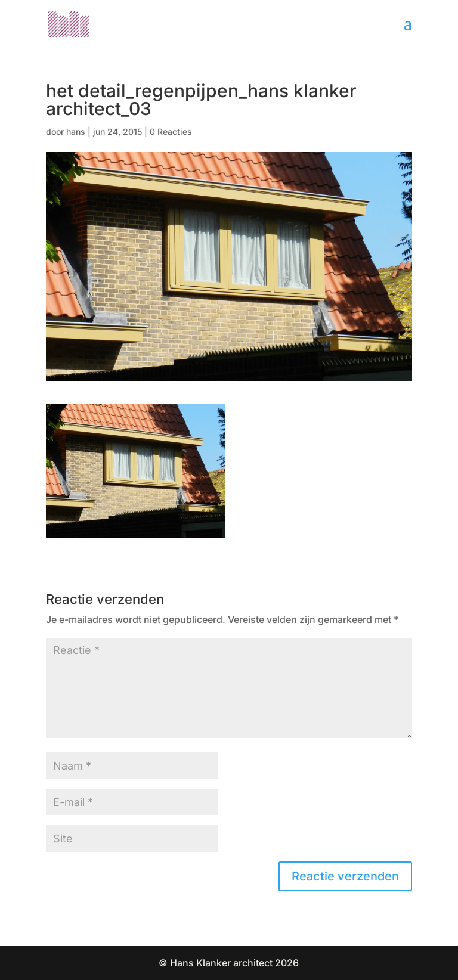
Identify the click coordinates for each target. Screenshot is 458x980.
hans (76, 131)
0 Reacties (171, 131)
